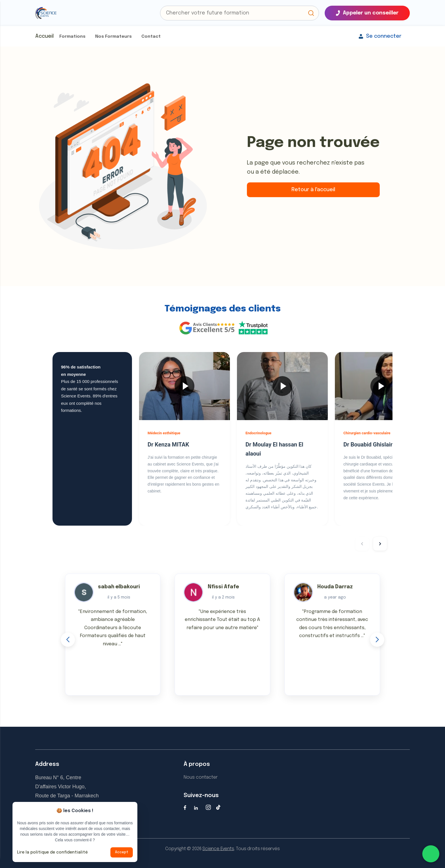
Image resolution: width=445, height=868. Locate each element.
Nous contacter (201, 777)
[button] (311, 13)
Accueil (44, 36)
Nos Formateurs (113, 37)
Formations (72, 37)
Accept (122, 852)
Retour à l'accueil (313, 190)
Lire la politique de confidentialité (52, 852)
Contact (151, 37)
